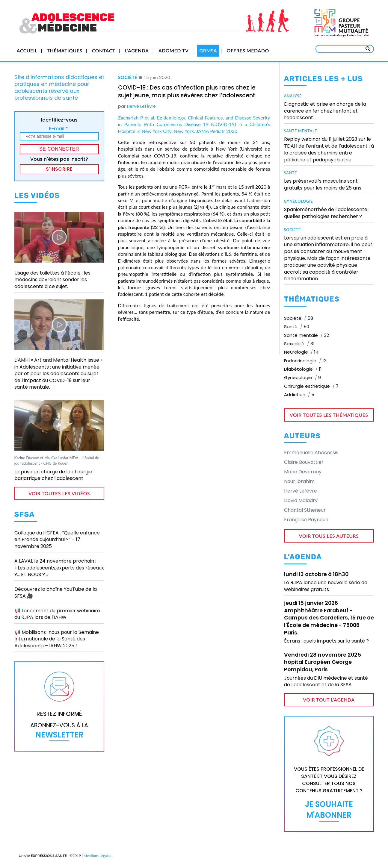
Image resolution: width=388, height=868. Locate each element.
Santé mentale (301, 131)
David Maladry (301, 500)
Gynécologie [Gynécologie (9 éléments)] (302, 377)
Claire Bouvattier (304, 462)
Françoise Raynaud (306, 520)
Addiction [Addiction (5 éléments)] (299, 394)
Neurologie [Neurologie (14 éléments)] (301, 352)
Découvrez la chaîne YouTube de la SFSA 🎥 (56, 592)
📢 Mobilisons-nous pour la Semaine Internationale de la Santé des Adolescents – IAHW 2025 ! (57, 639)
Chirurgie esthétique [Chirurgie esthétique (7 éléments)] (311, 386)
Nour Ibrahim (299, 481)
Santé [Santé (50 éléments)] (297, 327)
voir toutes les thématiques (329, 415)
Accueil (27, 50)
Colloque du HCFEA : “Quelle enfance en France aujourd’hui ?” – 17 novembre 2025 (57, 540)
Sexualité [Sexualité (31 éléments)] (299, 344)
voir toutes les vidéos (59, 493)
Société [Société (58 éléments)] (299, 318)
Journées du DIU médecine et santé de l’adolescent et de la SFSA (326, 681)
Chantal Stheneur (305, 510)
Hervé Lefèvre (141, 106)
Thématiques (65, 50)
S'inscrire (59, 169)
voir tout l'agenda (329, 700)
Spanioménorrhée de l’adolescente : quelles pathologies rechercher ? (327, 213)
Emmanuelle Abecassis (311, 453)
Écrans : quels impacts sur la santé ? (326, 641)
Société (128, 77)
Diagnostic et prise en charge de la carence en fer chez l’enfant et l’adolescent (325, 111)
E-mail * (58, 129)
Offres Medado (248, 50)
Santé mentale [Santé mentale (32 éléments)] (307, 335)
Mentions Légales (97, 856)
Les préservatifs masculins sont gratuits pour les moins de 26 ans (323, 184)
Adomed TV (174, 50)
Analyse (293, 96)
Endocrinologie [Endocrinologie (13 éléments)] (305, 361)
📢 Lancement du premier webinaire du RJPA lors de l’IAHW (57, 614)
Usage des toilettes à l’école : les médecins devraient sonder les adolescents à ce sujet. (52, 280)
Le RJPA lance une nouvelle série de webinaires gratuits (326, 586)
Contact (104, 50)
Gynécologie (299, 201)
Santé (291, 173)
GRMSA (208, 50)
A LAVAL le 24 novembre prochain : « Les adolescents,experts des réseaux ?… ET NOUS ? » (59, 568)
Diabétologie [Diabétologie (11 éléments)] (303, 369)
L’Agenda (137, 50)
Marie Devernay (303, 472)
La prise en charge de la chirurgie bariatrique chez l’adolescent (53, 475)
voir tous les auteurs (329, 536)
